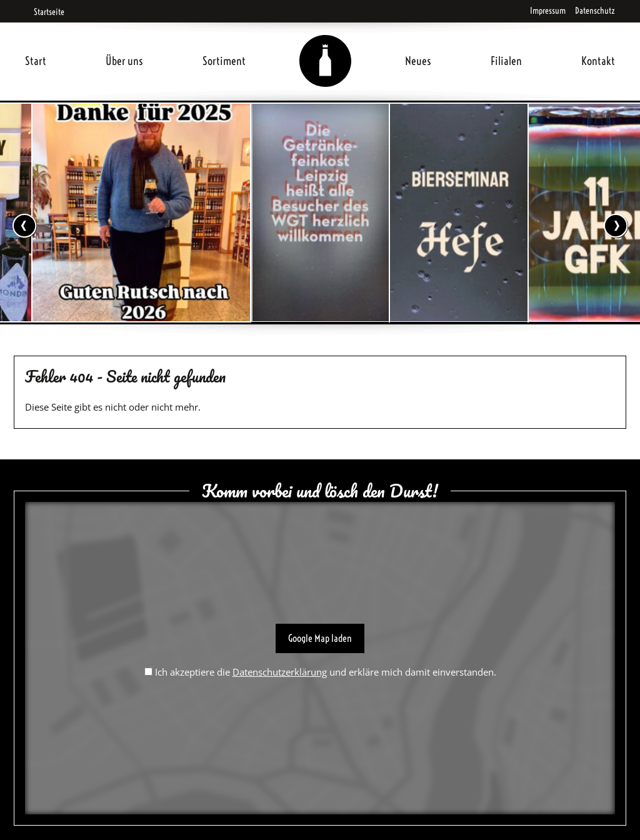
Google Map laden (320, 638)
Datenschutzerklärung (280, 672)
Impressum (548, 11)
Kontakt (598, 61)
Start (36, 61)
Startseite (45, 12)
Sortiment (224, 61)
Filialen (506, 61)
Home (326, 46)
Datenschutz (595, 11)
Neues (418, 61)
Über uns (124, 61)
